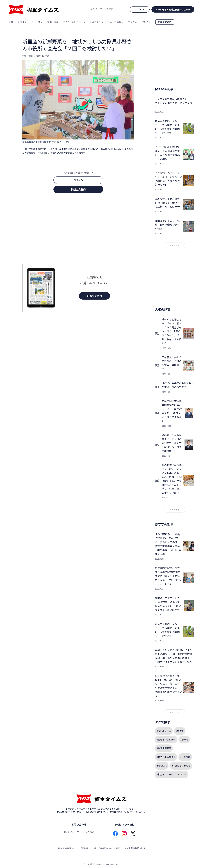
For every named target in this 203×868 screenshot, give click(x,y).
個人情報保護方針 (67, 848)
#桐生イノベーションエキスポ (171, 774)
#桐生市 (180, 731)
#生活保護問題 (164, 748)
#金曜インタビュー (166, 740)
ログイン (78, 180)
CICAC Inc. (117, 864)
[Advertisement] (78, 229)
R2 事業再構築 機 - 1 (135, 848)
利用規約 (85, 848)
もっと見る (175, 245)
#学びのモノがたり (181, 766)
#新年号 (184, 740)
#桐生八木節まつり (166, 757)
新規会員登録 (78, 189)
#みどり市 (185, 757)
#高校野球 (162, 766)
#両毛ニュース (164, 731)
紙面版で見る (165, 22)
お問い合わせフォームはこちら (79, 832)
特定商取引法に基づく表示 (107, 848)
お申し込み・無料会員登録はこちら (173, 9)
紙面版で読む (94, 296)
